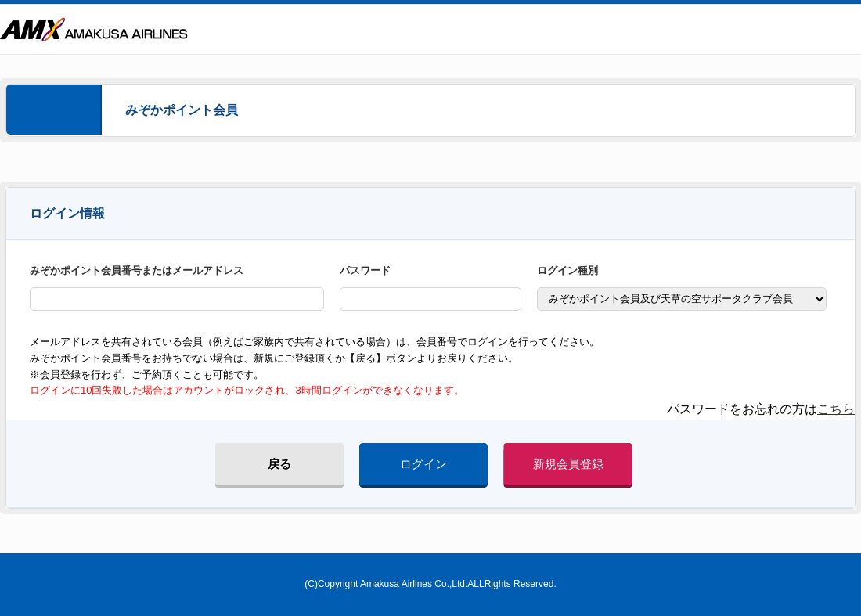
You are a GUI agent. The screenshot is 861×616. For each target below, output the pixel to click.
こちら (836, 409)
